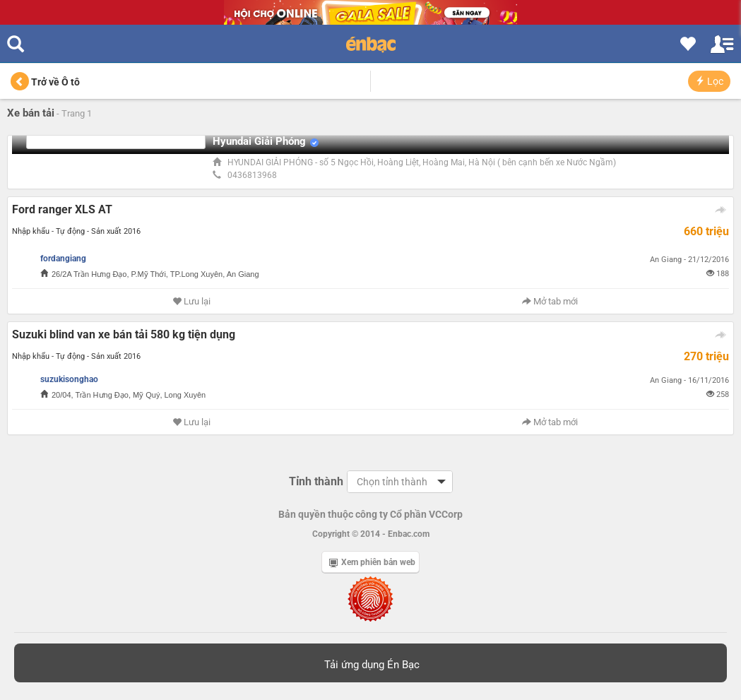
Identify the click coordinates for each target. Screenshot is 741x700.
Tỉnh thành (316, 481)
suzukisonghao (69, 379)
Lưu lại (191, 301)
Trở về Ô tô (45, 82)
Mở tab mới (550, 301)
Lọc (709, 81)
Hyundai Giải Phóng (259, 141)
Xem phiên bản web (372, 562)
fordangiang (63, 259)
